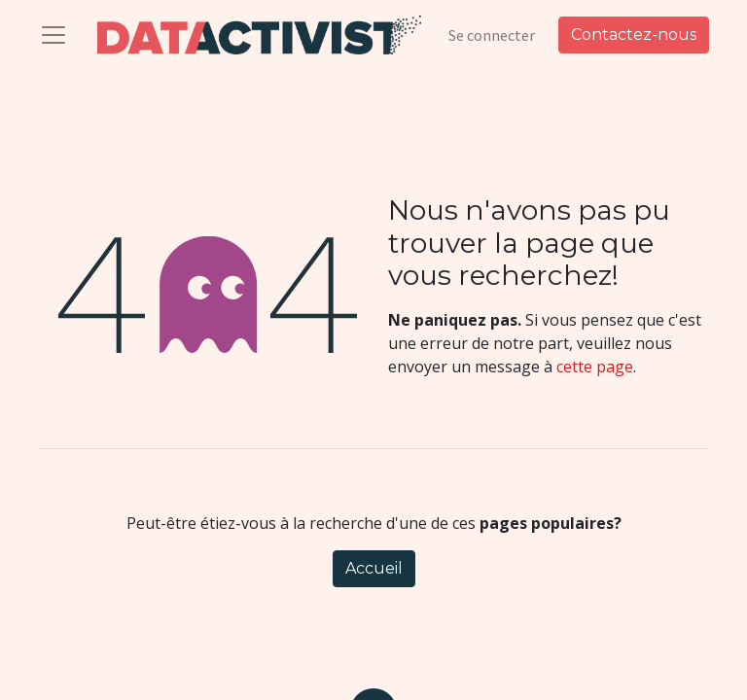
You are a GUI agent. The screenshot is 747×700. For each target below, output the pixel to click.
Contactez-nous (634, 35)
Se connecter (492, 35)
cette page (595, 367)
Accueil (374, 568)
